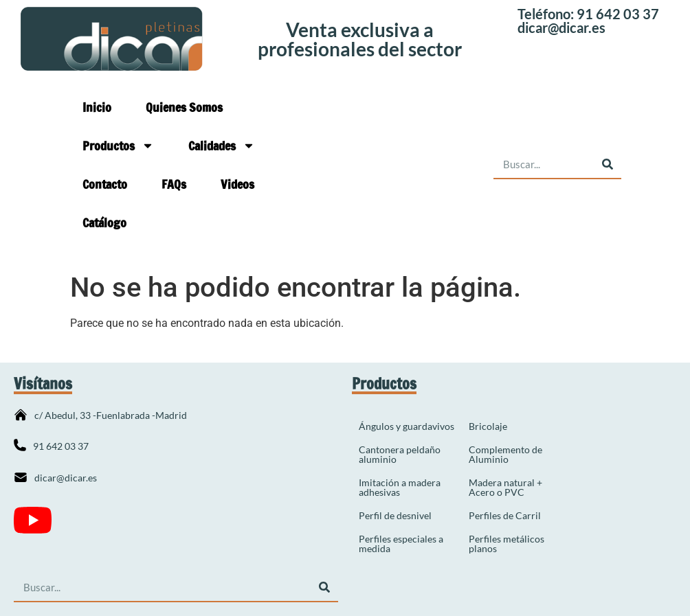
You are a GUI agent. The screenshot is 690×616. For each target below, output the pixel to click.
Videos (237, 184)
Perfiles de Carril (505, 515)
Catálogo (104, 223)
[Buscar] (607, 164)
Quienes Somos (184, 107)
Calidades (222, 146)
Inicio (97, 107)
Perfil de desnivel (395, 515)
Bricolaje (488, 426)
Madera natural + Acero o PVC (505, 487)
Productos (118, 146)
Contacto (105, 184)
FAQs (174, 184)
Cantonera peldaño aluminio (400, 454)
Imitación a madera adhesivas (400, 487)
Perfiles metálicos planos (507, 544)
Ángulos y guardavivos (407, 426)
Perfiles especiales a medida (401, 544)
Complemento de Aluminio (505, 454)
